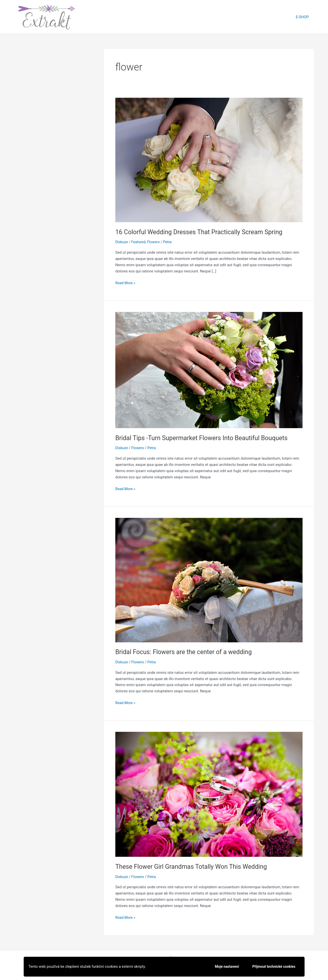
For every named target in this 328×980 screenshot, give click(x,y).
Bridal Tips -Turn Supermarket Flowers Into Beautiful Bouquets (205, 438)
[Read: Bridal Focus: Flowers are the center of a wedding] (209, 580)
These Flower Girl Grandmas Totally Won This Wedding (194, 866)
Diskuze (122, 242)
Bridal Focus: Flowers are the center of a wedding (186, 652)
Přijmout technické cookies (272, 966)
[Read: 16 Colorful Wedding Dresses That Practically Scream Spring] (209, 160)
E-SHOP (304, 17)
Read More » (126, 283)
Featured (139, 242)
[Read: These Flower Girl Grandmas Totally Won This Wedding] (209, 794)
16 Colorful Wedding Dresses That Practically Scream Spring (202, 232)
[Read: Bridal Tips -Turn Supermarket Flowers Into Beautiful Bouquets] (209, 370)
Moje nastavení (223, 966)
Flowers (155, 242)
